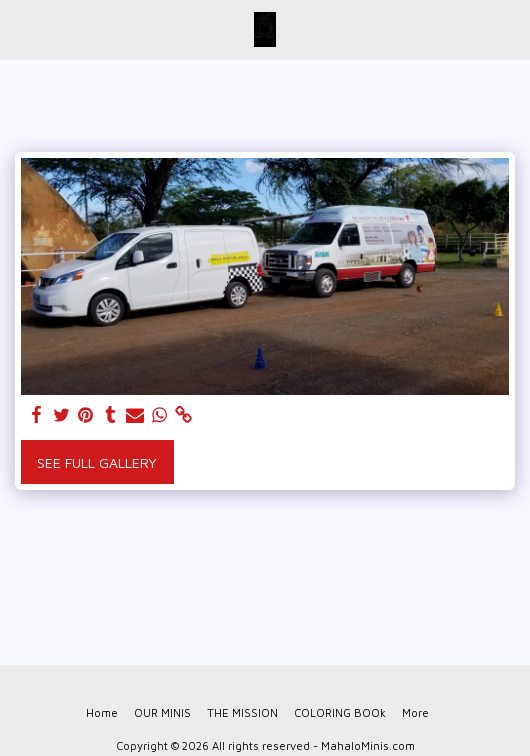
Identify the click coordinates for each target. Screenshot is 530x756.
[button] (22, 28)
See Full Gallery (97, 462)
